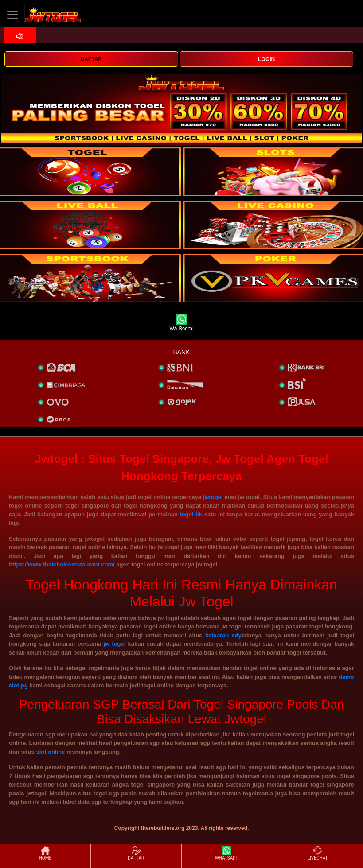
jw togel (114, 644)
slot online (50, 752)
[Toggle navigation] (12, 14)
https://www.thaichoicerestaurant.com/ (62, 564)
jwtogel (213, 497)
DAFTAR (91, 59)
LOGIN (266, 59)
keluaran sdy (223, 635)
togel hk (191, 514)
